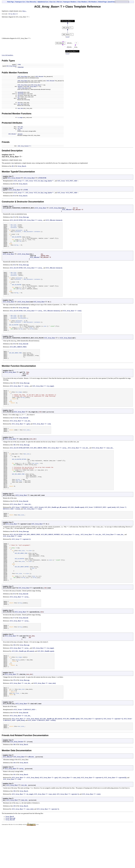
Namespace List (20, 2)
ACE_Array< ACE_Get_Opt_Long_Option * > (40, 181)
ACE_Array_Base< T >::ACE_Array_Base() (25, 758)
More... (24, 11)
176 (14, 718)
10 (14, 356)
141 (14, 815)
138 (14, 831)
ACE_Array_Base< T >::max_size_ (103, 466)
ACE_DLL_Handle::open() (76, 533)
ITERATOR (21, 68)
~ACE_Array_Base (23, 88)
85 (14, 558)
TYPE (19, 65)
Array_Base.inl (23, 356)
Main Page (10, 2)
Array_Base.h (13, 14)
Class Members (82, 2)
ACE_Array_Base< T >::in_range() (43, 400)
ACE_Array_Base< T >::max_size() (45, 721)
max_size (20, 104)
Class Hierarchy (31, 2)
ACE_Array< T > (19, 181)
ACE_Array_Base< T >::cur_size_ (20, 438)
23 (14, 217)
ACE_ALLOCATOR (16, 220)
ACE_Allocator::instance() (54, 220)
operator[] (20, 93)
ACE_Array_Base (22, 77)
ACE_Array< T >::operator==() (113, 758)
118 (14, 680)
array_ (19, 130)
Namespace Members (70, 2)
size (19, 99)
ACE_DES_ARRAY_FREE (18, 360)
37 (14, 652)
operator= (20, 87)
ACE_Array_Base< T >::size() (72, 320)
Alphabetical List (43, 2)
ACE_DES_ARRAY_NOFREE (50, 561)
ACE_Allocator (39, 77)
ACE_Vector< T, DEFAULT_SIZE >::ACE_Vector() (28, 533)
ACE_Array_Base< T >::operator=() (92, 758)
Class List (52, 2)
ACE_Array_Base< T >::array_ (33, 220)
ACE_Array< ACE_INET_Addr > (68, 181)
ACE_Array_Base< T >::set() (42, 441)
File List (59, 2)
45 (14, 196)
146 (14, 463)
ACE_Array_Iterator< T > (24, 146)
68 (14, 317)
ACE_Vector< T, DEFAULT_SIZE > (25, 749)
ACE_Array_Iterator (11, 66)
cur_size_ (20, 129)
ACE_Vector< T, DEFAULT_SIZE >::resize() (42, 760)
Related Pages (103, 2)
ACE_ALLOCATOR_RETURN (20, 466)
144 (14, 803)
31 (14, 435)
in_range (20, 118)
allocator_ (20, 134)
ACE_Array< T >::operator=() (21, 565)
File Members (93, 2)
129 (14, 846)
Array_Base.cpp (24, 217)
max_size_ (21, 127)
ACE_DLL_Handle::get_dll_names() (56, 533)
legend (67, 37)
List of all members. (8, 55)
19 (14, 752)
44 (14, 270)
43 (14, 627)
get (19, 97)
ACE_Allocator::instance (32, 233)
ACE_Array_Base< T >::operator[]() (115, 818)
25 (14, 526)
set (18, 96)
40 (13, 166)
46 (14, 184)
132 (14, 397)
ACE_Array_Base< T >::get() (21, 441)
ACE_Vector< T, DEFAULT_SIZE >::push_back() (100, 533)
